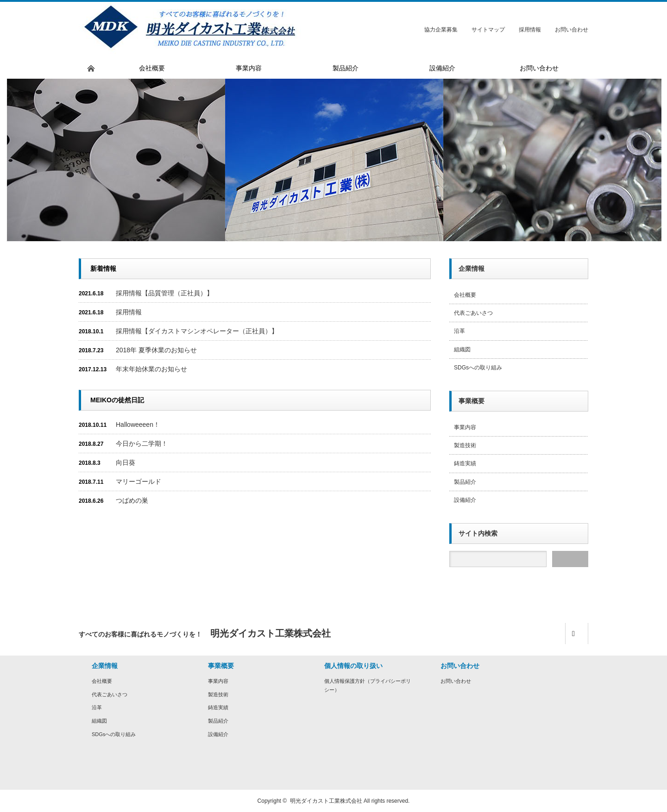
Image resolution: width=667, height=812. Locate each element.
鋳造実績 (465, 463)
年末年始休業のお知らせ (151, 369)
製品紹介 (465, 482)
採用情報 (530, 30)
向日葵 (126, 462)
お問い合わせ (572, 30)
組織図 (462, 350)
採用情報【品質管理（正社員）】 (164, 293)
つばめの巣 (132, 500)
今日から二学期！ (142, 443)
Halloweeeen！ (138, 425)
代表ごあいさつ (473, 313)
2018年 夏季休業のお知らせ (156, 350)
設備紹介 (465, 500)
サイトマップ (488, 30)
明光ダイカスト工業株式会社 (326, 801)
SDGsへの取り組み (478, 368)
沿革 (459, 331)
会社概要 (465, 295)
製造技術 (465, 445)
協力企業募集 (441, 30)
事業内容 (465, 427)
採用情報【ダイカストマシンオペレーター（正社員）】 (197, 331)
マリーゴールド (138, 481)
